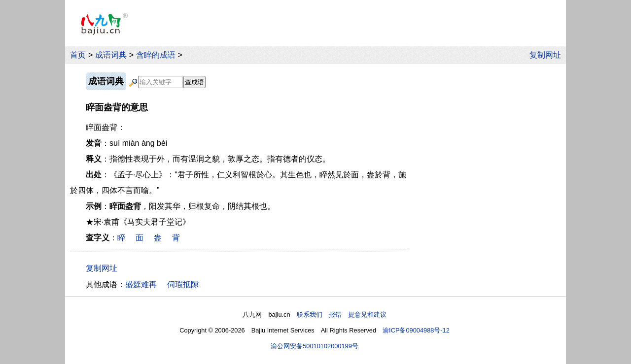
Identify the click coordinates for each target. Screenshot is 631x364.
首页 (78, 55)
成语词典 (111, 55)
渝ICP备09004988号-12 (416, 330)
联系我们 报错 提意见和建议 (342, 314)
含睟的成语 (156, 55)
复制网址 (548, 55)
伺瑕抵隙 (183, 284)
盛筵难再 (141, 284)
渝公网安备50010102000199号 (315, 346)
